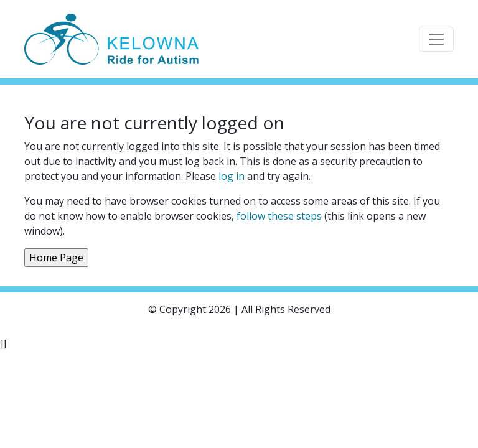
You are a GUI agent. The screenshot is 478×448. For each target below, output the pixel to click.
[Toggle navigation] (436, 39)
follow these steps (279, 216)
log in (232, 176)
